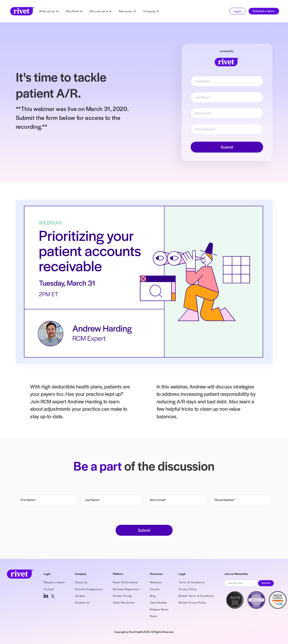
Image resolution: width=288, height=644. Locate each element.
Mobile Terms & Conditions (196, 596)
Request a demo (54, 582)
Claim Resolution (124, 602)
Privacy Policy (188, 589)
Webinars (156, 582)
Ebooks (155, 589)
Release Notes (159, 609)
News (153, 616)
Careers (80, 596)
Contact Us (82, 602)
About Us (81, 582)
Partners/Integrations (89, 589)
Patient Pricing (122, 596)
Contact (49, 589)
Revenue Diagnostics (126, 589)
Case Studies (158, 602)
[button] (49, 11)
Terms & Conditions (192, 582)
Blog (153, 596)
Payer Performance (125, 582)
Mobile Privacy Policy (192, 602)
